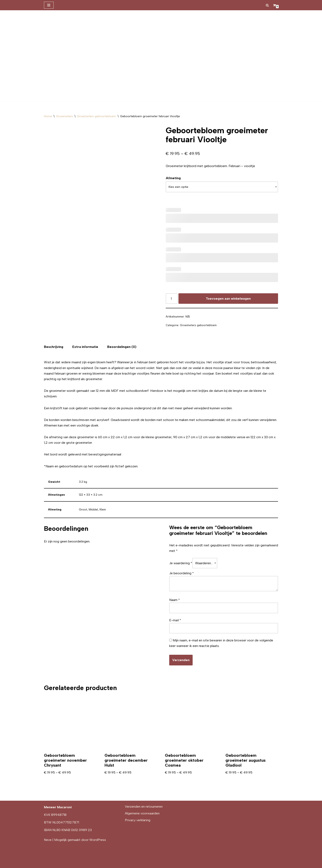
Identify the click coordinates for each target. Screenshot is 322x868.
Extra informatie (85, 347)
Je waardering (181, 563)
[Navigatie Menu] (49, 5)
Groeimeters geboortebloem (97, 116)
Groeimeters (64, 116)
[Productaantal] (172, 299)
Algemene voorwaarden (142, 813)
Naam (175, 600)
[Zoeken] (267, 5)
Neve (48, 840)
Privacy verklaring (138, 820)
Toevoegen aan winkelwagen (228, 299)
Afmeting (173, 178)
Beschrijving (54, 347)
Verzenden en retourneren (144, 807)
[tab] (54, 347)
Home (48, 116)
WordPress (98, 840)
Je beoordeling (182, 573)
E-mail (175, 620)
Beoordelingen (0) (122, 347)
